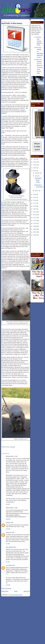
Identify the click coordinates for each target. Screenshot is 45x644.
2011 (35, 220)
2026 (35, 159)
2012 (35, 218)
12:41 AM (8, 529)
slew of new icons (14, 69)
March (37, 191)
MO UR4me (9, 547)
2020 (35, 194)
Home (16, 591)
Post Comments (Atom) (16, 595)
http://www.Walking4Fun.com (40, 55)
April (36, 176)
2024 (35, 162)
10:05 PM (8, 519)
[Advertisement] (38, 244)
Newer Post (5, 591)
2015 (35, 209)
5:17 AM (8, 544)
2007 (35, 232)
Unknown (9, 532)
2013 (35, 215)
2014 (35, 212)
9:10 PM (8, 504)
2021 (35, 171)
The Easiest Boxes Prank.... (38, 180)
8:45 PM (13, 447)
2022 (35, 168)
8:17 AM (8, 562)
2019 (35, 197)
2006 (35, 235)
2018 (35, 200)
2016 (35, 206)
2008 (35, 229)
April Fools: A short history (12, 23)
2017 (35, 203)
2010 (35, 223)
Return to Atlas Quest (37, 147)
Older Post (27, 591)
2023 (35, 165)
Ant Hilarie (9, 565)
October (37, 173)
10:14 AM (8, 585)
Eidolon (8, 523)
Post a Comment (6, 588)
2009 (35, 226)
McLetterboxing (6, 204)
